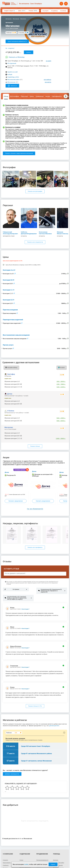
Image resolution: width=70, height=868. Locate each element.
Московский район (13, 80)
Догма (10, 394)
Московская (11, 82)
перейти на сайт (13, 72)
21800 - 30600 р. (61, 439)
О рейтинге (6, 865)
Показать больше (35, 446)
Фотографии (14, 96)
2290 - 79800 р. (61, 384)
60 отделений (12, 63)
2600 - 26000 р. (61, 381)
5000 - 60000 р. (61, 421)
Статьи (21, 860)
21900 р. (63, 433)
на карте (49, 61)
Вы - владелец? (10, 48)
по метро (63, 11)
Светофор (11, 374)
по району (54, 11)
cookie (26, 864)
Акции (48, 96)
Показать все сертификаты (35, 547)
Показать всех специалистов (35, 242)
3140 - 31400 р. (61, 387)
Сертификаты (57, 96)
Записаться (12, 86)
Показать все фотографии (35, 191)
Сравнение (40, 96)
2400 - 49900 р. (61, 401)
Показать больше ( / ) (35, 706)
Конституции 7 (26, 609)
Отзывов (22, 33)
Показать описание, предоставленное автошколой (19, 153)
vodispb (10, 74)
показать (29, 52)
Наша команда (7, 863)
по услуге (45, 11)
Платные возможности (42, 860)
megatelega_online (13, 77)
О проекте (5, 860)
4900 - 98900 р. (61, 404)
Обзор (6, 96)
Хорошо (53, 864)
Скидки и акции (9, 11)
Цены (22, 11)
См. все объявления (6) (35, 509)
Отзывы (33, 11)
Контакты (56, 860)
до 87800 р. (62, 436)
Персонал (24, 96)
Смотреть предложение (16, 501)
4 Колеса (11, 411)
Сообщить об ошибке (59, 863)
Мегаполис (9, 427)
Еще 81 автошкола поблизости (17, 41)
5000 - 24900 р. (61, 418)
